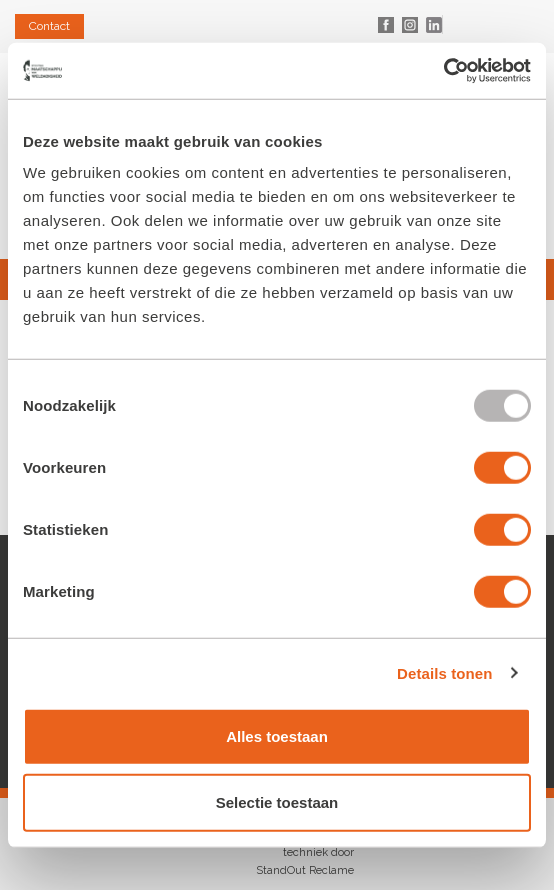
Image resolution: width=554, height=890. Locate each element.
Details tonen (444, 672)
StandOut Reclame (305, 870)
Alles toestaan (277, 736)
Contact (49, 26)
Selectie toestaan (277, 801)
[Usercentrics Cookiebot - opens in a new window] (443, 71)
